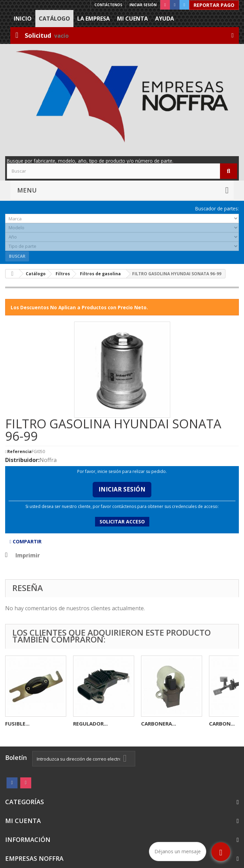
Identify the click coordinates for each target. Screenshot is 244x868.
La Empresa (94, 19)
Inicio (23, 19)
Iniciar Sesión (122, 489)
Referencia (19, 452)
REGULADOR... (90, 724)
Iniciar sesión (143, 5)
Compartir (26, 541)
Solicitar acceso (122, 522)
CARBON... (222, 724)
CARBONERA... (159, 724)
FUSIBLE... (17, 724)
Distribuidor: (22, 460)
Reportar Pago (214, 5)
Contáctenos (108, 5)
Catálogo (54, 19)
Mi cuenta (132, 19)
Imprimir (28, 555)
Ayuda (165, 19)
